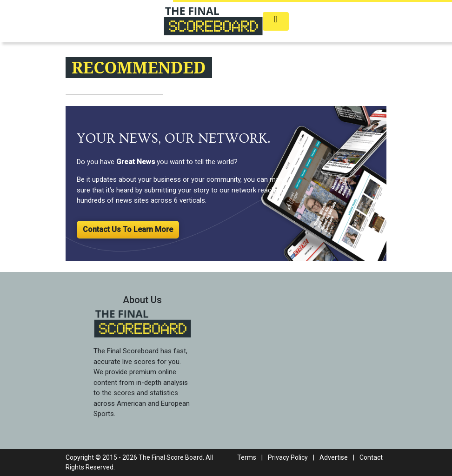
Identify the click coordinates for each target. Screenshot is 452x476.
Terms (247, 457)
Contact (371, 457)
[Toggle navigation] (276, 21)
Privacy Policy (288, 457)
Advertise (334, 457)
